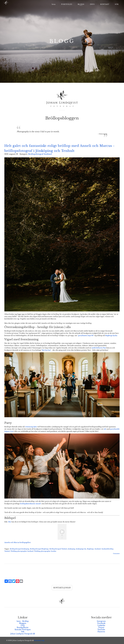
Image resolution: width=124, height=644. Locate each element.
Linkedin (101, 625)
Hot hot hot (46, 350)
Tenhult (7, 551)
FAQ (23, 625)
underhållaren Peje (99, 348)
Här (10, 522)
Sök (23, 632)
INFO (92, 4)
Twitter (101, 627)
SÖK (117, 4)
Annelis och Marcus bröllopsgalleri (18, 542)
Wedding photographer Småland (22, 551)
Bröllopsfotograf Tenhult (58, 549)
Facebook (101, 623)
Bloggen (23, 623)
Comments (116, 554)
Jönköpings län (81, 549)
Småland (98, 549)
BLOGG (81, 4)
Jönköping (71, 549)
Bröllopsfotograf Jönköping (20, 549)
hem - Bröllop (23, 621)
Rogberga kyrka (111, 336)
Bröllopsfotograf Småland (40, 154)
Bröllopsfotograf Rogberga (39, 549)
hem (54, 4)
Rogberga (90, 549)
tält (105, 429)
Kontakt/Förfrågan (23, 629)
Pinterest (101, 632)
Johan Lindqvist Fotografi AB (23, 634)
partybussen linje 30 (86, 336)
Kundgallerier (23, 627)
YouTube (101, 629)
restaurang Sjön (31, 427)
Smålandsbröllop (107, 549)
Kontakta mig (39, 640)
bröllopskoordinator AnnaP (30, 504)
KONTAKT (105, 4)
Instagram (101, 621)
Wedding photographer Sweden (45, 551)
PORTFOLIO (67, 4)
